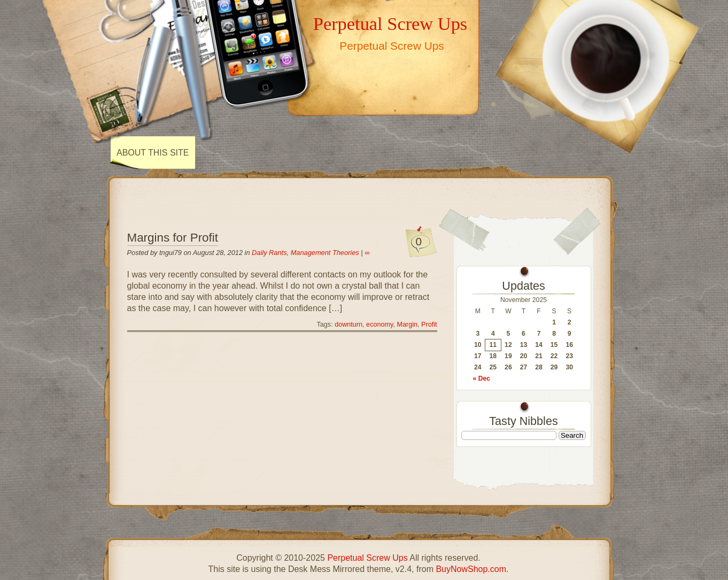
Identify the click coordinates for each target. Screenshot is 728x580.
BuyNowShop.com (471, 569)
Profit (429, 324)
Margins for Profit (173, 238)
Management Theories (325, 253)
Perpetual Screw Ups (390, 24)
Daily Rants (269, 253)
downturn (348, 324)
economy (380, 324)
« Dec (482, 378)
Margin (407, 324)
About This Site (153, 153)
